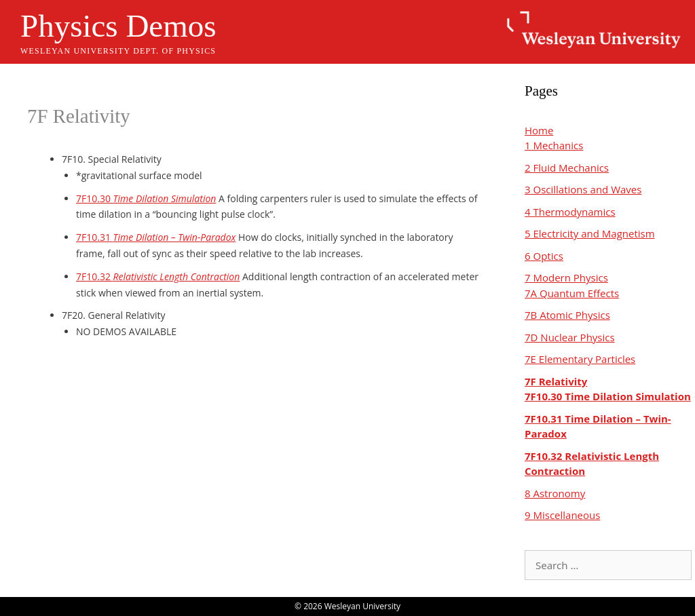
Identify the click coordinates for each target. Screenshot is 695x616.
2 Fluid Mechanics (567, 168)
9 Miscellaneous (562, 515)
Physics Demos (118, 26)
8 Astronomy (555, 493)
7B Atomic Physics (567, 315)
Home (539, 130)
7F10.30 (146, 198)
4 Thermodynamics (570, 212)
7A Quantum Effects (572, 293)
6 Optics (544, 256)
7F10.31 (156, 237)
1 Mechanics (554, 145)
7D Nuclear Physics (570, 337)
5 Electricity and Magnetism (590, 233)
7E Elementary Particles (580, 359)
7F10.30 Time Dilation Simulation (608, 396)
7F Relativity (556, 381)
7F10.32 (158, 276)
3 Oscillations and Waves (583, 189)
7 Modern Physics (566, 277)
